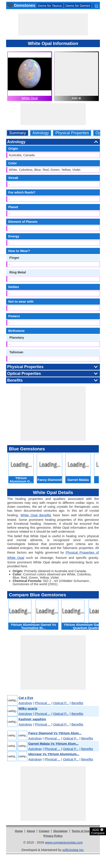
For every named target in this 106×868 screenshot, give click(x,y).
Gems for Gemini (78, 6)
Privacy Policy (53, 836)
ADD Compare (98, 831)
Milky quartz (28, 708)
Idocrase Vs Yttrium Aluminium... (54, 754)
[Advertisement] (53, 24)
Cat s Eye (26, 698)
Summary (18, 133)
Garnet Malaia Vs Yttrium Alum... (53, 744)
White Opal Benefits (36, 515)
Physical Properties (72, 133)
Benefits (77, 703)
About (31, 831)
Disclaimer (61, 831)
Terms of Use (80, 831)
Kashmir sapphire (32, 719)
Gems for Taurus (50, 6)
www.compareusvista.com (64, 842)
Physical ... (43, 703)
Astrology (41, 133)
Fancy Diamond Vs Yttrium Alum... (55, 733)
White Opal (30, 98)
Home (19, 831)
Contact (44, 831)
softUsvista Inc (73, 850)
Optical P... (61, 703)
